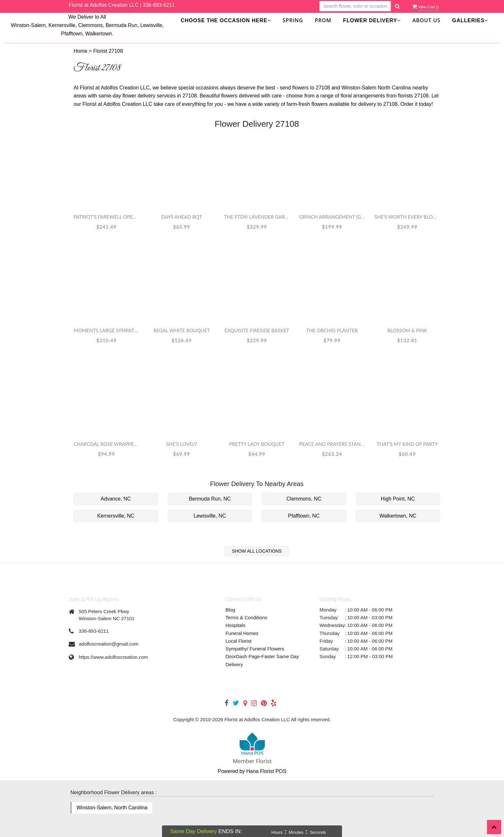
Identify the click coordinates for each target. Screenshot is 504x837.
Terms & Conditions (247, 617)
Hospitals (236, 625)
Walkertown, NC (398, 516)
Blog (230, 610)
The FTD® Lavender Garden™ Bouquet (257, 217)
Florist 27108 (108, 51)
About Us (426, 20)
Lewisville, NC (210, 516)
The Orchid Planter (332, 330)
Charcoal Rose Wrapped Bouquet (106, 444)
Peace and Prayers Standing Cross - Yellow (332, 444)
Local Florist (239, 641)
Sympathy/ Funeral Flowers (255, 649)
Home (81, 51)
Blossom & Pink (407, 330)
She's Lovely (182, 444)
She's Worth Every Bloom (407, 217)
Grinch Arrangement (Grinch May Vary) (332, 217)
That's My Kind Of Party (407, 444)
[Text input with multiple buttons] (355, 6)
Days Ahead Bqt (182, 217)
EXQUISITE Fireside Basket (257, 330)
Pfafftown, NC (304, 516)
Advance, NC (116, 499)
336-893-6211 (159, 5)
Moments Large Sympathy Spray (106, 330)
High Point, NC (398, 499)
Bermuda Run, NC (210, 499)
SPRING (293, 20)
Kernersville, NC (116, 516)
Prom (323, 20)
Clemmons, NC (304, 499)
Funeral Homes (242, 633)
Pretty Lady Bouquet (257, 444)
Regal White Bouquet (182, 330)
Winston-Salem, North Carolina (112, 808)
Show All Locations (257, 551)
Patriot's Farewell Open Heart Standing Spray (106, 217)
